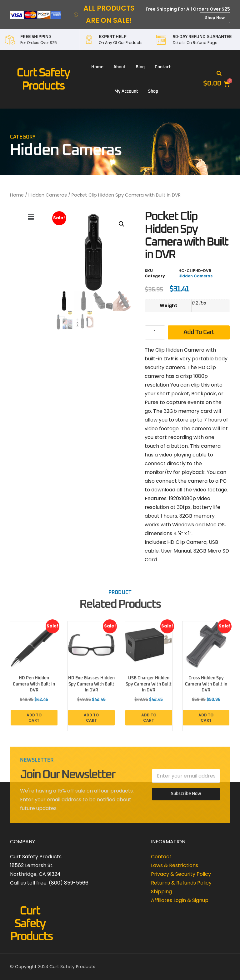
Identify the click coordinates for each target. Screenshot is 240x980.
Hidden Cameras (48, 195)
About (120, 67)
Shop (153, 91)
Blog (140, 67)
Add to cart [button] (34, 721)
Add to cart (199, 332)
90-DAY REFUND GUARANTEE (202, 37)
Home (97, 67)
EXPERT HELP (113, 37)
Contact (163, 67)
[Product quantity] (155, 332)
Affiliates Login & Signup (180, 900)
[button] (219, 74)
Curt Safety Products (31, 924)
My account (126, 91)
